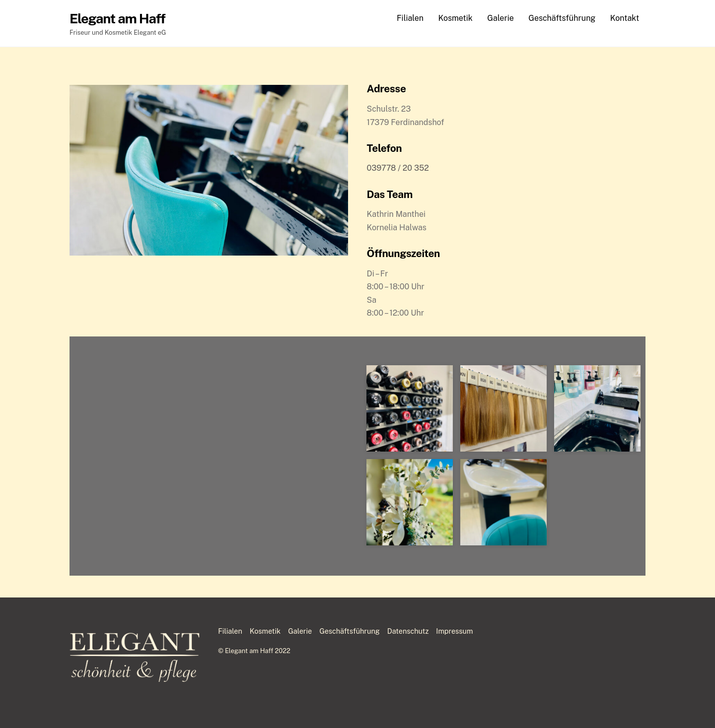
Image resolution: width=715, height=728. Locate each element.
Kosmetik (455, 18)
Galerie (500, 18)
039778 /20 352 (398, 168)
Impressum (454, 631)
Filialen (410, 18)
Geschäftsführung (562, 18)
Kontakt (625, 18)
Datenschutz (408, 631)
